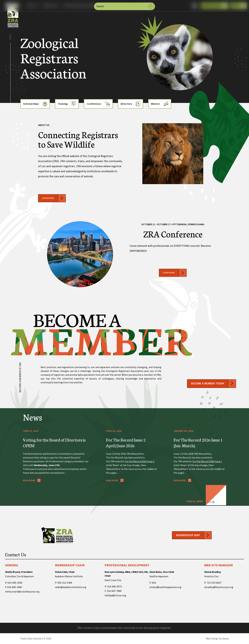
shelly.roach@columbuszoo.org (22, 592)
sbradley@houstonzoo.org (219, 587)
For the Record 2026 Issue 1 (207, 461)
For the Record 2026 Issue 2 (140, 461)
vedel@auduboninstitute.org (71, 587)
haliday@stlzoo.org (115, 595)
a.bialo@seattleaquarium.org (165, 587)
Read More (32, 480)
